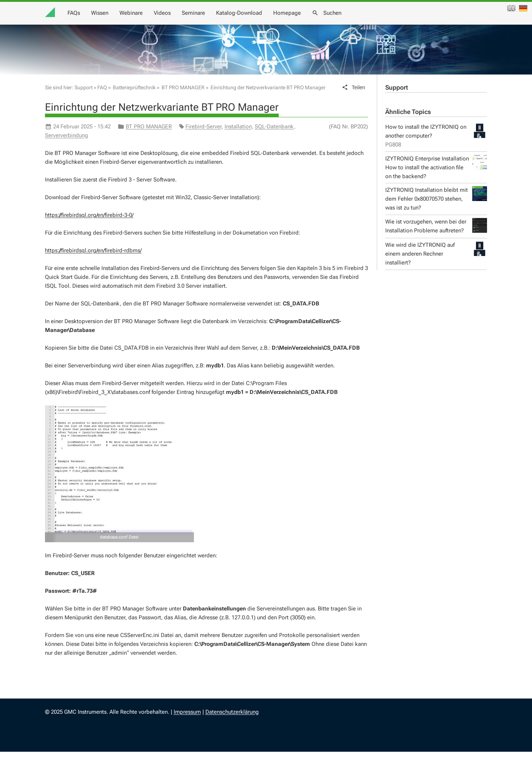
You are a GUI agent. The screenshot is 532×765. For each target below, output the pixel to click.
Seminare (334, 22)
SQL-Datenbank (274, 140)
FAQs (214, 22)
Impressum (187, 725)
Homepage (427, 22)
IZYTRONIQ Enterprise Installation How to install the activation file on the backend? (436, 180)
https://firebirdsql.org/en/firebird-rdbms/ (93, 264)
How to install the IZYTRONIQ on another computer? (436, 149)
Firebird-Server (204, 140)
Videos (303, 22)
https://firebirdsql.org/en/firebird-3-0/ (89, 228)
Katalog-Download (380, 22)
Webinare (272, 22)
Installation (238, 140)
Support (397, 101)
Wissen (240, 22)
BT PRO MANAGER (183, 101)
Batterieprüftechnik (134, 101)
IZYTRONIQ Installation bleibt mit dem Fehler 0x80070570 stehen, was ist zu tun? (436, 212)
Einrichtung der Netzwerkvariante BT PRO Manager (268, 101)
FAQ (102, 101)
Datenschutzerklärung (232, 725)
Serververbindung (67, 149)
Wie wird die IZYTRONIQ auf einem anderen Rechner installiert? (436, 266)
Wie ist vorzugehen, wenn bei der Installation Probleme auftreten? (436, 239)
